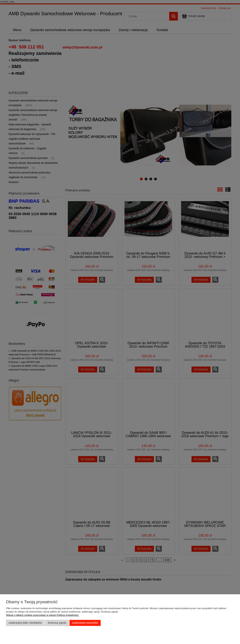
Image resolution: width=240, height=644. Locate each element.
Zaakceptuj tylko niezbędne (25, 623)
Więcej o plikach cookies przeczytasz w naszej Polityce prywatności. (43, 615)
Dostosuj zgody (57, 623)
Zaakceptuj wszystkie (85, 623)
